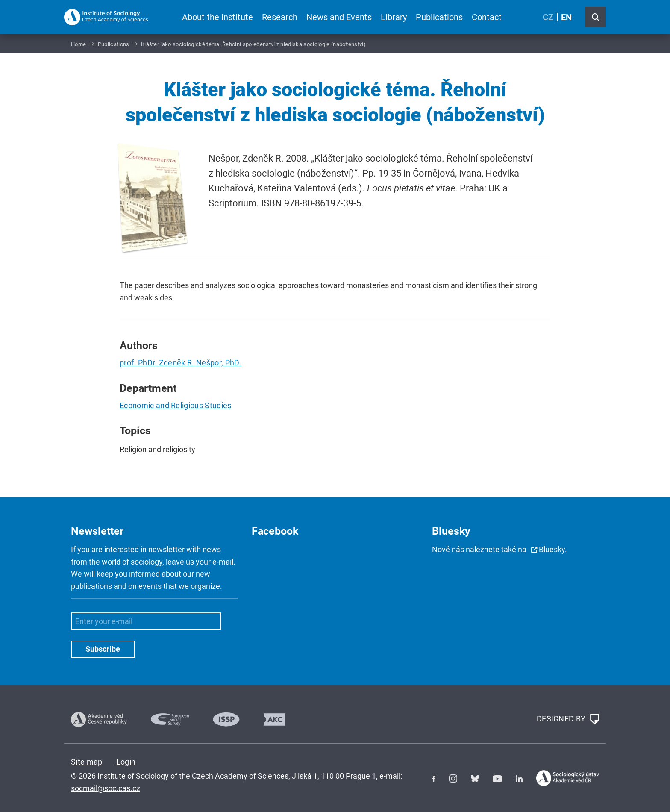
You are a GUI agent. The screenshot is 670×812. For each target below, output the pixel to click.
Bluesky (552, 549)
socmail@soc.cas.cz (106, 788)
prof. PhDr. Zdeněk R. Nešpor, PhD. (181, 363)
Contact (487, 17)
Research (280, 17)
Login (126, 762)
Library (394, 17)
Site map (87, 762)
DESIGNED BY (568, 719)
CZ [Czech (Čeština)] (548, 17)
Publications (439, 17)
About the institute (217, 17)
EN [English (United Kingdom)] (566, 17)
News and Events (339, 17)
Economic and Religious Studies (176, 405)
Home (78, 44)
